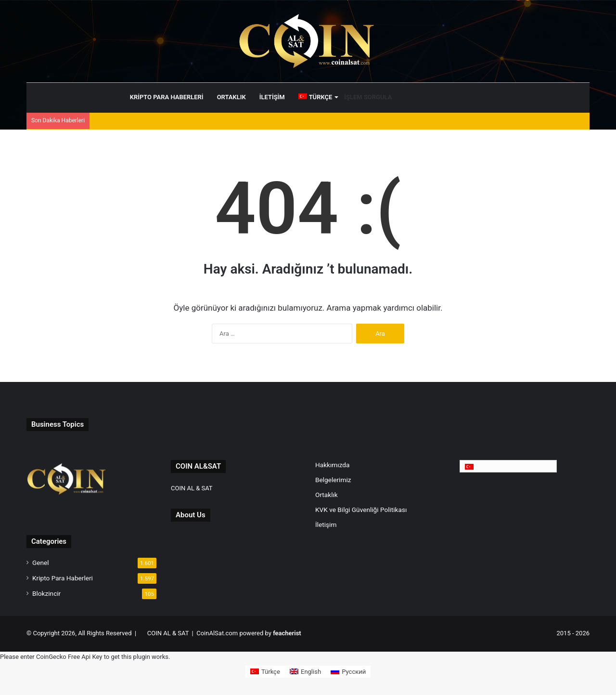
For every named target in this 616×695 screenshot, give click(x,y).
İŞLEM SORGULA (368, 97)
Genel (41, 563)
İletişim (272, 97)
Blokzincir (46, 593)
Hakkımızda (332, 465)
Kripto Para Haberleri (167, 97)
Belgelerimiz (333, 480)
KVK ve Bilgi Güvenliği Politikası (361, 510)
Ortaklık (231, 97)
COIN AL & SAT (192, 488)
